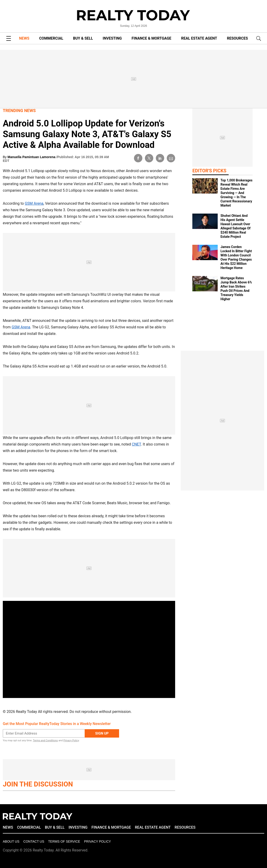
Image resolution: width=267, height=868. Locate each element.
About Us (11, 841)
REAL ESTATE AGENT (199, 38)
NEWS (24, 38)
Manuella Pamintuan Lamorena (32, 157)
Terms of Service (64, 841)
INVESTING (112, 38)
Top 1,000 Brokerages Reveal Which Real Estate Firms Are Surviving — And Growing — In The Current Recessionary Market (237, 193)
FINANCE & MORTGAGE (152, 38)
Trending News (19, 111)
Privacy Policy (71, 740)
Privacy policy (97, 841)
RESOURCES (237, 38)
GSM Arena (34, 203)
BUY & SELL (83, 38)
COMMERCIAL (51, 38)
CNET (136, 444)
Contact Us (34, 841)
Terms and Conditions (45, 740)
